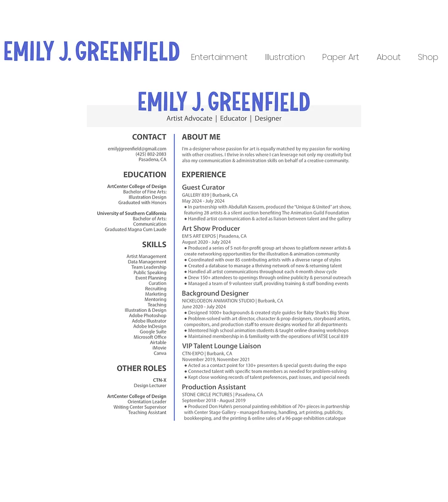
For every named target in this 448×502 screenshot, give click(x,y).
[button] (219, 57)
